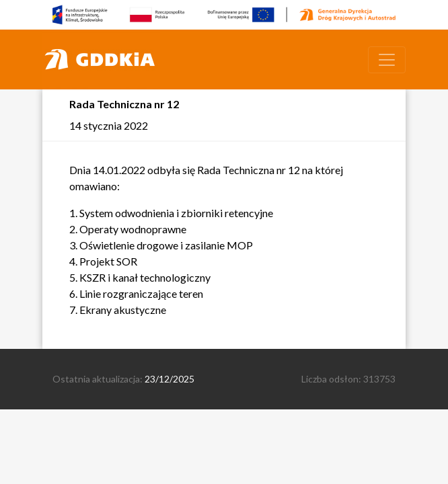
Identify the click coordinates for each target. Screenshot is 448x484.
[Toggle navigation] (387, 60)
